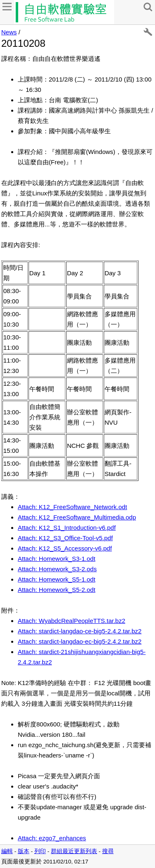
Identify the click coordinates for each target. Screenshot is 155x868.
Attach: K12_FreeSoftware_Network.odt (72, 507)
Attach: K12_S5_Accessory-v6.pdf (65, 548)
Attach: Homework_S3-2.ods (57, 569)
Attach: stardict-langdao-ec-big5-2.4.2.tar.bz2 (80, 641)
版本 (24, 851)
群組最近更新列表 (74, 851)
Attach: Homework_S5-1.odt (57, 579)
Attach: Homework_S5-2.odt (57, 590)
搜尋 (108, 851)
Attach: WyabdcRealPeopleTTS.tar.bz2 (72, 621)
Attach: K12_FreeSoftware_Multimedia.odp (77, 517)
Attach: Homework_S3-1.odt (57, 559)
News (9, 32)
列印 (40, 851)
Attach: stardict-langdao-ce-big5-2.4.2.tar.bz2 (80, 631)
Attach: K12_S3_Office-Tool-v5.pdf (65, 538)
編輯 (7, 851)
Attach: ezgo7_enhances (52, 838)
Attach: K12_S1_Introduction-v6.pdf (67, 528)
